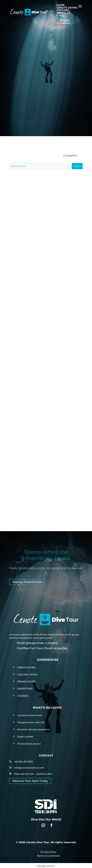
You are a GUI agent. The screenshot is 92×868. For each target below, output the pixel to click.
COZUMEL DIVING (27, 675)
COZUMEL (63, 10)
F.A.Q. (60, 15)
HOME (61, 5)
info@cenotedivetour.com (29, 768)
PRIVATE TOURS (26, 682)
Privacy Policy (48, 852)
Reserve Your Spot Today (30, 781)
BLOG (60, 18)
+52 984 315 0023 (23, 762)
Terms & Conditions (48, 856)
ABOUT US (63, 13)
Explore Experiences (27, 582)
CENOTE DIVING (67, 8)
